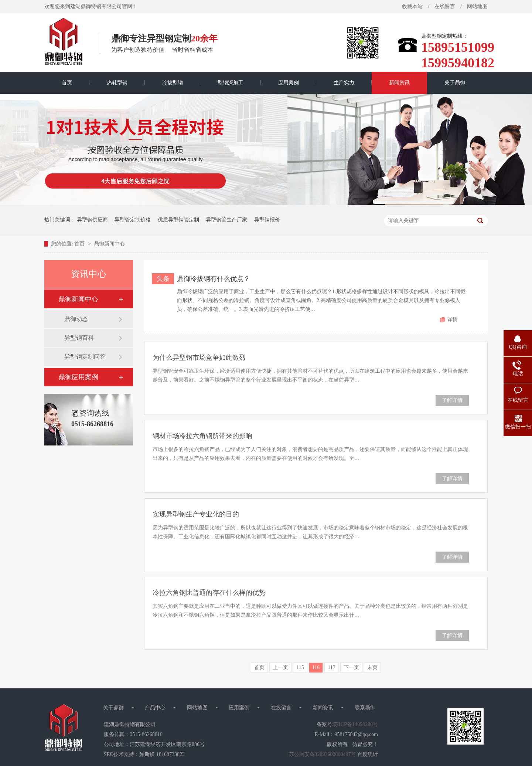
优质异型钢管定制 (178, 220)
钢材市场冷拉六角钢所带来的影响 (202, 436)
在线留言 (445, 6)
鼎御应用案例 (78, 377)
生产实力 (344, 83)
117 (331, 667)
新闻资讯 (399, 83)
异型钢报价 (267, 220)
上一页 (280, 667)
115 (300, 667)
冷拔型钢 (173, 83)
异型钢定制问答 (85, 357)
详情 (453, 320)
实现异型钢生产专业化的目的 (196, 514)
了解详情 (452, 400)
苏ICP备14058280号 (356, 724)
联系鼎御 (365, 708)
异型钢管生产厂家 (226, 220)
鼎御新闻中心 (109, 244)
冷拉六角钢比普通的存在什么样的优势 (209, 593)
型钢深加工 (231, 83)
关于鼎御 (455, 83)
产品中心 (155, 708)
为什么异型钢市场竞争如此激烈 (199, 357)
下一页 (351, 667)
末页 (372, 667)
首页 (67, 83)
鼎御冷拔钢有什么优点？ (214, 279)
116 (316, 667)
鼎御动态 (76, 319)
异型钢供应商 (92, 220)
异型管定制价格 (133, 220)
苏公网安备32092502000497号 (323, 754)
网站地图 (477, 6)
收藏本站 (412, 6)
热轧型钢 (117, 83)
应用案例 (289, 83)
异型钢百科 (79, 338)
